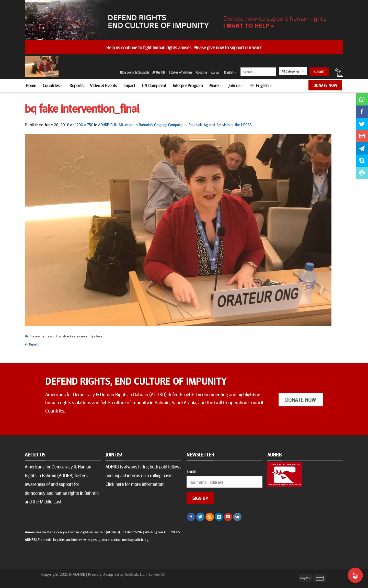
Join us (236, 85)
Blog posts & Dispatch (134, 72)
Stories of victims (180, 72)
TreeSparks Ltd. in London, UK (145, 574)
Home (31, 85)
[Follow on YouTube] (228, 517)
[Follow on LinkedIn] (219, 517)
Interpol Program (188, 85)
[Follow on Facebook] (191, 517)
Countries (53, 85)
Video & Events (103, 85)
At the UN (159, 72)
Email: (191, 471)
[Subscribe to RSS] (210, 517)
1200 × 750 (84, 124)
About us (202, 72)
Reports (76, 85)
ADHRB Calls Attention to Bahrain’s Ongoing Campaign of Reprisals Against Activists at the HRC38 (175, 124)
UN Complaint (154, 85)
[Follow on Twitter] (200, 517)
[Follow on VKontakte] (237, 517)
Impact (129, 85)
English (231, 72)
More (216, 85)
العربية (216, 72)
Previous (34, 344)
